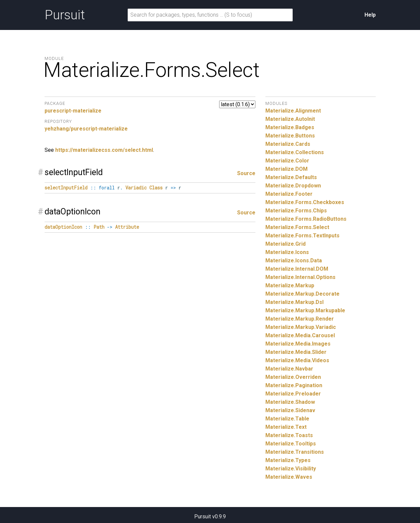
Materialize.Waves (289, 477)
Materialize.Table (287, 419)
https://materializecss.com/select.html (104, 150)
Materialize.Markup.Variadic (301, 327)
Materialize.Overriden (293, 377)
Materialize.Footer (289, 194)
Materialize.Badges (290, 127)
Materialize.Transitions (295, 452)
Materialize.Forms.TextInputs (302, 236)
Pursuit (65, 15)
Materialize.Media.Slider (296, 352)
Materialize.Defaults (291, 177)
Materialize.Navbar (289, 369)
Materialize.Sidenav (290, 410)
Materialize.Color (287, 161)
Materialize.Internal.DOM (297, 269)
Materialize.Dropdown (293, 186)
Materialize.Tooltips (291, 444)
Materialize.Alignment (293, 111)
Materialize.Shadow (290, 402)
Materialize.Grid (285, 244)
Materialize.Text (286, 427)
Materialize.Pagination (294, 385)
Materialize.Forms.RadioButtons (306, 219)
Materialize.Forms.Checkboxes (305, 202)
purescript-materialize (73, 111)
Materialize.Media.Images (298, 344)
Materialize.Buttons (290, 136)
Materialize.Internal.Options (300, 277)
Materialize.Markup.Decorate (302, 294)
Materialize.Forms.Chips (296, 211)
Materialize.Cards (288, 144)
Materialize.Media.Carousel (300, 335)
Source (246, 173)
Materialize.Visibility (291, 469)
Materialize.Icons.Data (294, 261)
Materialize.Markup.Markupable (305, 310)
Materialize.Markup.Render (300, 319)
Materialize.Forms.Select (297, 227)
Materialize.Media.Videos (297, 360)
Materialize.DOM (286, 169)
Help (370, 15)
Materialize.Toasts (289, 435)
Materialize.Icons (287, 252)
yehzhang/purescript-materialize (86, 129)
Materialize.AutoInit (290, 119)
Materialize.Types (288, 460)
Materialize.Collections (295, 152)
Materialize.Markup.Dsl (294, 302)
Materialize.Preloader (293, 394)
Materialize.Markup (290, 285)
